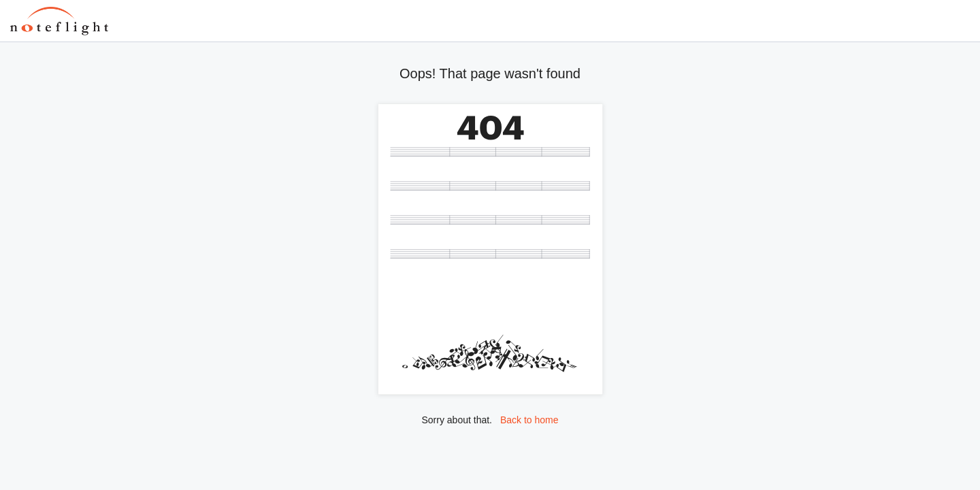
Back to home (529, 420)
